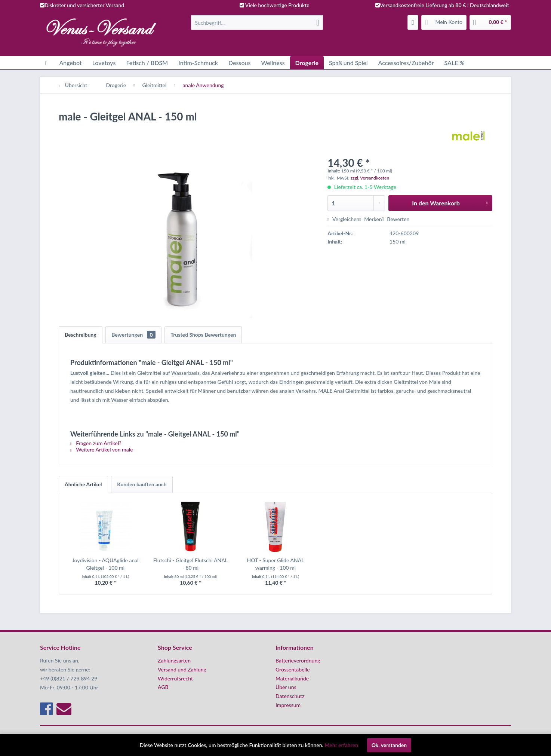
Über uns (286, 687)
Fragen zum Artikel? (96, 443)
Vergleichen (343, 219)
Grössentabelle (293, 669)
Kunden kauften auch (142, 484)
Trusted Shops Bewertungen (203, 335)
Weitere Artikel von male (101, 449)
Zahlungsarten (174, 660)
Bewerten (396, 219)
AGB (163, 687)
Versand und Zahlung (182, 669)
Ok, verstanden (389, 745)
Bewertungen (133, 335)
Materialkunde (292, 678)
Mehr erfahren (341, 745)
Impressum (288, 705)
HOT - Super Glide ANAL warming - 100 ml (276, 564)
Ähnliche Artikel (83, 484)
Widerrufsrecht (175, 678)
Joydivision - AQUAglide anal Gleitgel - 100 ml (105, 564)
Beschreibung (81, 335)
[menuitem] (257, 22)
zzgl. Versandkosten (370, 178)
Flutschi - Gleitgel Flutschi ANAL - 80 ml (190, 564)
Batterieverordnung (298, 660)
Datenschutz (290, 696)
